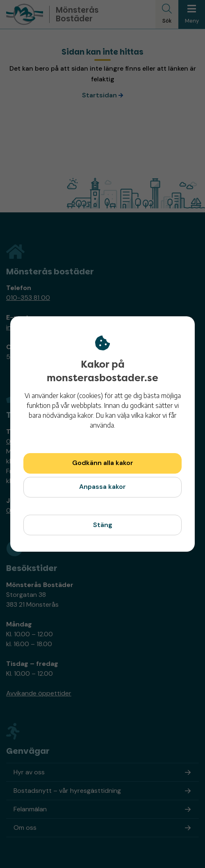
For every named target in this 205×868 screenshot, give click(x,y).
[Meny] (192, 14)
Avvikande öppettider (39, 693)
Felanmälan (30, 809)
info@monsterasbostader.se (49, 327)
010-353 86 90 (29, 510)
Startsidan (99, 95)
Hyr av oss (29, 772)
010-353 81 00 (28, 298)
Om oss (25, 828)
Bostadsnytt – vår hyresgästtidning (67, 791)
